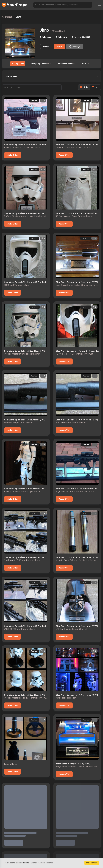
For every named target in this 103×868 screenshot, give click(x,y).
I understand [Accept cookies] (92, 863)
